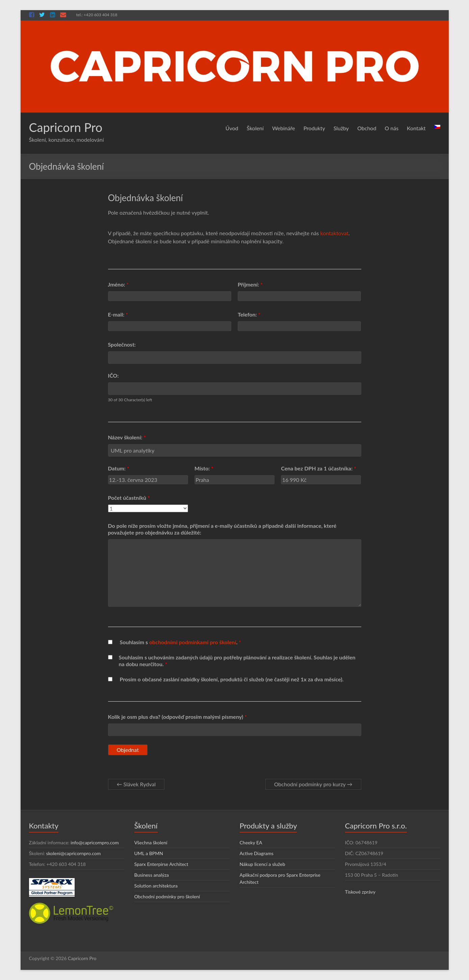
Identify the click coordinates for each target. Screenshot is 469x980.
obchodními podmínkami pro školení (193, 642)
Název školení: (127, 437)
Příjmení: (250, 284)
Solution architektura (156, 886)
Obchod (367, 128)
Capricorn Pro (66, 127)
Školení (255, 128)
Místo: (204, 468)
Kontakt (416, 128)
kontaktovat (335, 233)
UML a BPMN (149, 853)
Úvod (232, 128)
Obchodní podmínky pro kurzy (313, 784)
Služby (341, 128)
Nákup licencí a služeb (263, 864)
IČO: (113, 375)
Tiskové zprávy (360, 892)
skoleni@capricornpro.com (74, 853)
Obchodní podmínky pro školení (167, 896)
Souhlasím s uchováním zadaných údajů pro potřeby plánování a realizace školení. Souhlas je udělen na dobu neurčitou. (237, 661)
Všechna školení (151, 842)
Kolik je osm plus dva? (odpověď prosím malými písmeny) (177, 717)
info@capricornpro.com (95, 842)
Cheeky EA (251, 842)
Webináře (284, 128)
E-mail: (118, 314)
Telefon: (249, 314)
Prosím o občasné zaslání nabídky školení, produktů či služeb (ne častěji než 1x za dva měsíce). (232, 679)
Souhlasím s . (180, 642)
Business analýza (152, 875)
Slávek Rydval (136, 784)
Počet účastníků (129, 498)
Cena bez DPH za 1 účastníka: (319, 468)
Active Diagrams (257, 853)
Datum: (119, 468)
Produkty (314, 128)
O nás (392, 128)
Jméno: (119, 284)
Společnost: (122, 344)
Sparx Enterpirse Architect (161, 864)
